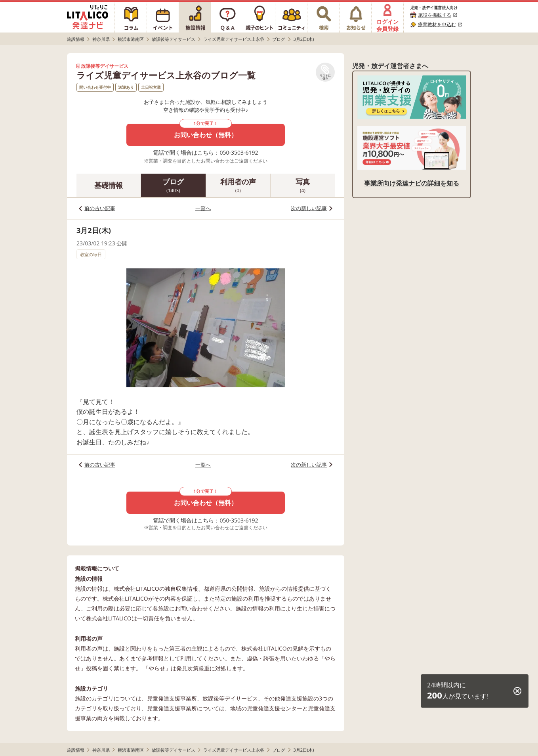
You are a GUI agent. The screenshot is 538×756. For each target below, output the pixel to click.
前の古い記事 (100, 208)
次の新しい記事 (309, 208)
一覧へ (203, 208)
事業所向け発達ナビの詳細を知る (412, 183)
